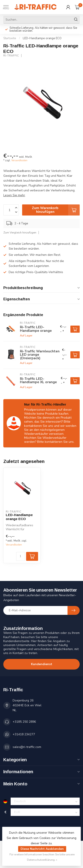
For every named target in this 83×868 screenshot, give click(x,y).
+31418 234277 (24, 734)
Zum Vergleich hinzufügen (20, 232)
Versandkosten (19, 160)
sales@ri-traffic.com (27, 747)
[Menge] (21, 556)
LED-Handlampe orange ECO (42, 38)
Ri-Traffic (11, 56)
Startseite (10, 38)
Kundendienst (42, 664)
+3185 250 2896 (24, 722)
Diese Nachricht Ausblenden (42, 849)
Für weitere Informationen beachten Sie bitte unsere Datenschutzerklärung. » (42, 857)
